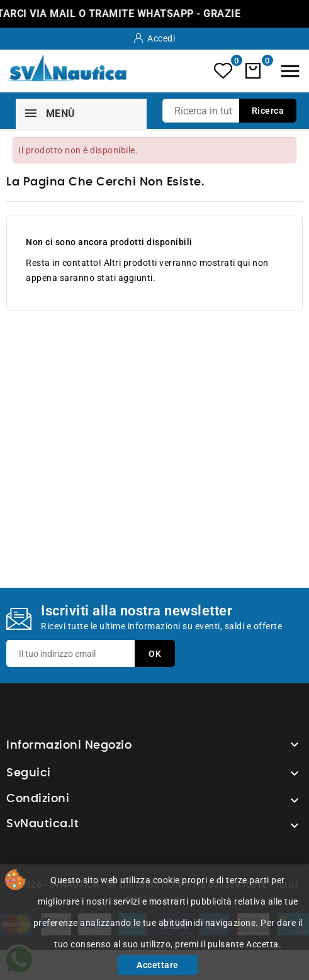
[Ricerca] (229, 111)
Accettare (158, 965)
